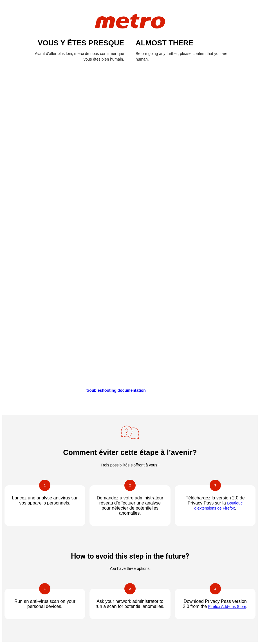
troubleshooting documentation (116, 390)
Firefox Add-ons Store (227, 607)
